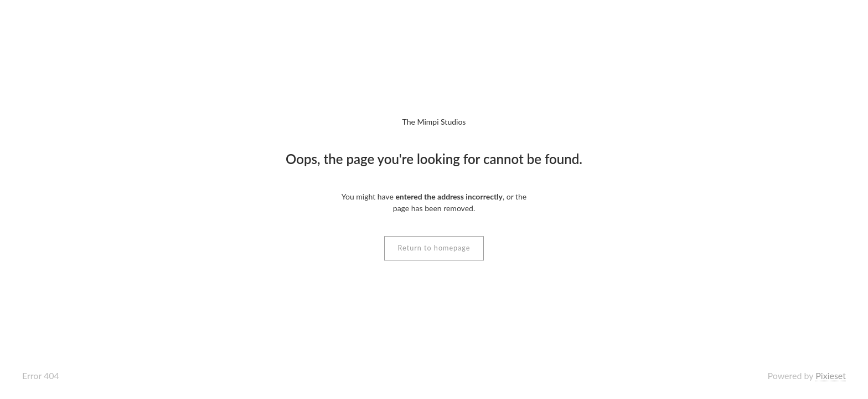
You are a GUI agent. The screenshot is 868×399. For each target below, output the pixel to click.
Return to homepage (434, 248)
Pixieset (831, 375)
